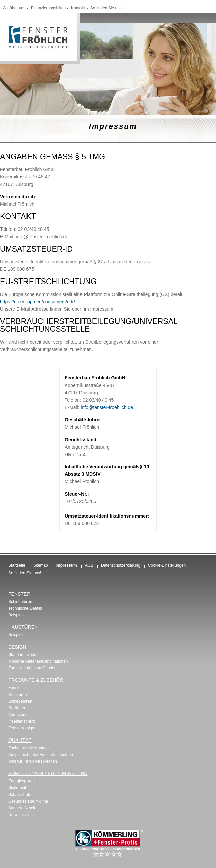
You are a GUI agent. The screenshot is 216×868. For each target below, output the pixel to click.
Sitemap (41, 565)
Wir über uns (14, 8)
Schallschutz (20, 795)
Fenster (19, 594)
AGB (89, 565)
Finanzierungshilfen (48, 8)
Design (17, 647)
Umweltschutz (21, 815)
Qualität (20, 740)
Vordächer (18, 715)
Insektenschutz (22, 721)
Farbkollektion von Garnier (32, 668)
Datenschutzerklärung (121, 565)
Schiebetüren (20, 602)
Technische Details (25, 608)
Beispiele (17, 615)
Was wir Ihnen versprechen (33, 761)
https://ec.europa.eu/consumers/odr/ (38, 302)
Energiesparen (21, 781)
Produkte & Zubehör (36, 680)
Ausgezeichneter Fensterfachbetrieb (41, 755)
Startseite (17, 565)
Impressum (66, 565)
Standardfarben (22, 655)
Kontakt (78, 8)
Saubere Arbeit (22, 808)
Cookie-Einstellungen (167, 565)
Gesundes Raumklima (28, 801)
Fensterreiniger (22, 728)
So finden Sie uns (106, 8)
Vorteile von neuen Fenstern (48, 773)
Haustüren (23, 627)
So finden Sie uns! (25, 573)
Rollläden (17, 708)
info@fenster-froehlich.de (106, 407)
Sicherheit (17, 788)
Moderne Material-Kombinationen (38, 661)
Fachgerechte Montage (29, 748)
